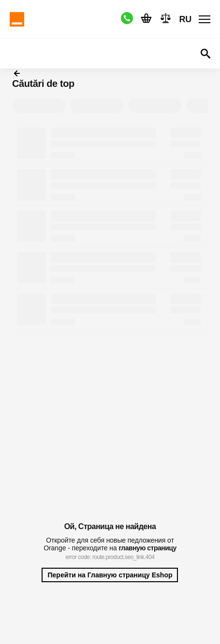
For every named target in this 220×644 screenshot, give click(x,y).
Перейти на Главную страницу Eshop (110, 575)
